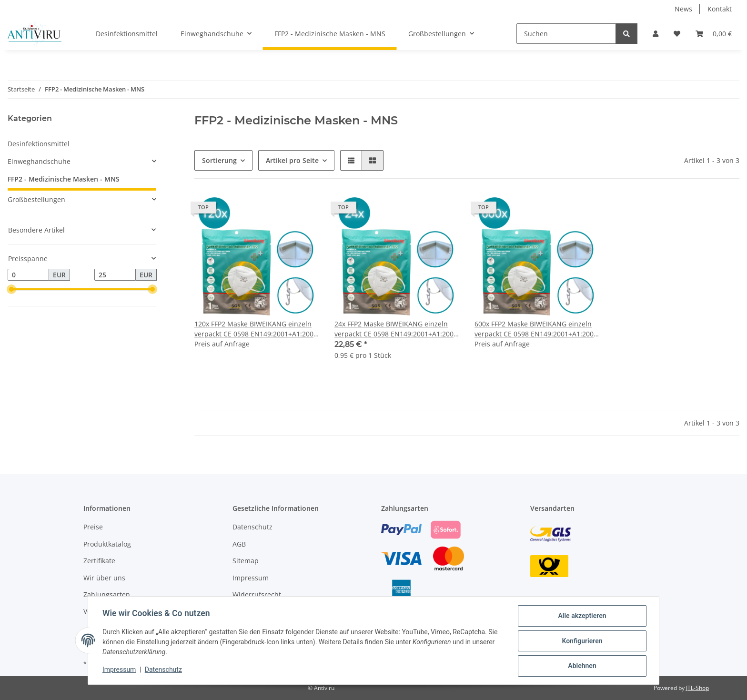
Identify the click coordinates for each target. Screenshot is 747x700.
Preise (93, 527)
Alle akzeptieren (581, 617)
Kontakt (720, 9)
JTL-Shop (697, 688)
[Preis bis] (115, 275)
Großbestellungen (36, 199)
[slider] (11, 290)
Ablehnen (581, 666)
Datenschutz (252, 527)
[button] (656, 34)
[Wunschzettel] (677, 34)
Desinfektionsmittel (39, 144)
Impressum (251, 578)
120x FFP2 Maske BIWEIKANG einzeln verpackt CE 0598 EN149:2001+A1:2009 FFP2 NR (256, 329)
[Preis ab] (28, 275)
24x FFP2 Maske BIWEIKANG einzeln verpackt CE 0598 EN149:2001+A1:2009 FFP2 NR (396, 329)
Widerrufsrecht (257, 594)
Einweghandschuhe (39, 161)
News (683, 9)
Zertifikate (99, 561)
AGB (239, 544)
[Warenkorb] (714, 34)
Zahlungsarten (107, 594)
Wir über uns (104, 578)
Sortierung (219, 160)
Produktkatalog (107, 544)
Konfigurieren (581, 641)
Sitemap (246, 561)
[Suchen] (566, 34)
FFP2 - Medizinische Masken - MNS (64, 179)
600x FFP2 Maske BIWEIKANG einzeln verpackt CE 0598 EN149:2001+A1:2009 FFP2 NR (536, 329)
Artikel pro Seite (292, 160)
